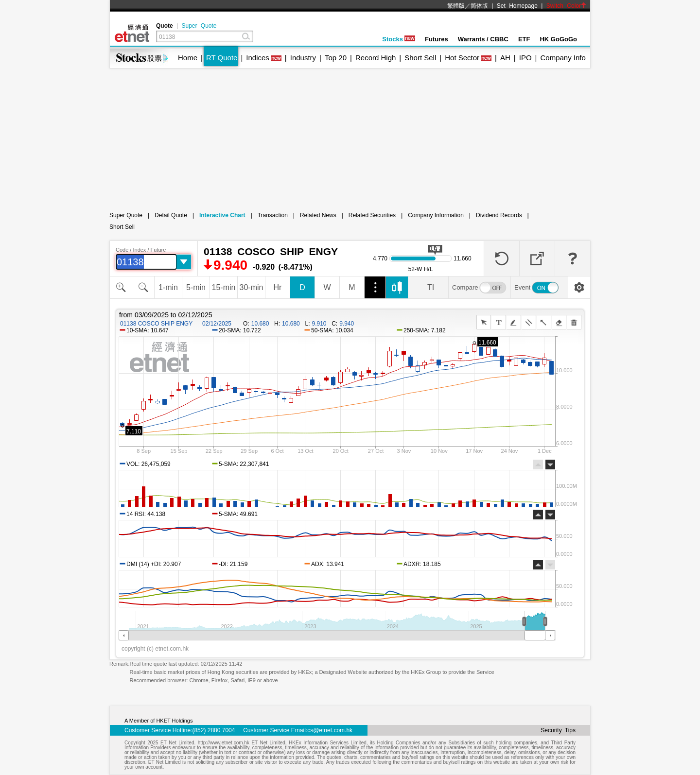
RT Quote (222, 58)
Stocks (399, 39)
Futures (437, 39)
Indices (258, 58)
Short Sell (420, 58)
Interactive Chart (222, 215)
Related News (318, 215)
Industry (303, 58)
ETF (524, 39)
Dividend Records (499, 215)
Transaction (273, 215)
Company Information (436, 215)
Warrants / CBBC (483, 39)
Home (188, 58)
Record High (376, 58)
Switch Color (566, 6)
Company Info (563, 58)
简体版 (479, 6)
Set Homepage (517, 6)
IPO (525, 58)
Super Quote (199, 26)
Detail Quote (171, 215)
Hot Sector (462, 58)
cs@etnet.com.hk (330, 730)
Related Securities (372, 215)
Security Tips (558, 730)
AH (505, 58)
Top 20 (336, 58)
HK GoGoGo (558, 39)
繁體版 (456, 6)
